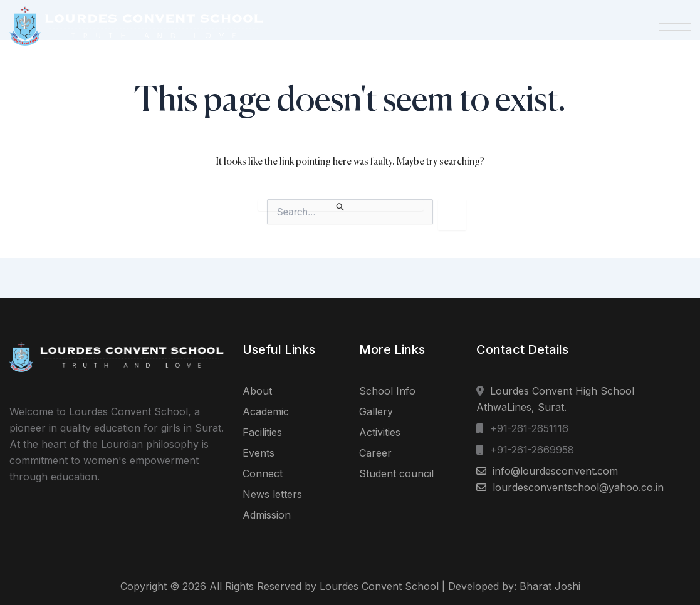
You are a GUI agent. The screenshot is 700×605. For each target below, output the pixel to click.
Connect (263, 473)
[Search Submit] (341, 205)
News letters (272, 494)
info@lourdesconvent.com (555, 471)
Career (375, 453)
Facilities (262, 432)
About (257, 391)
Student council (396, 473)
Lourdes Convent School (379, 586)
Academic (266, 411)
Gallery (376, 411)
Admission (267, 515)
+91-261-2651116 (529, 428)
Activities (380, 432)
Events (259, 453)
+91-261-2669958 (532, 450)
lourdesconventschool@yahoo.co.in (578, 487)
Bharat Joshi (550, 586)
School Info (387, 391)
